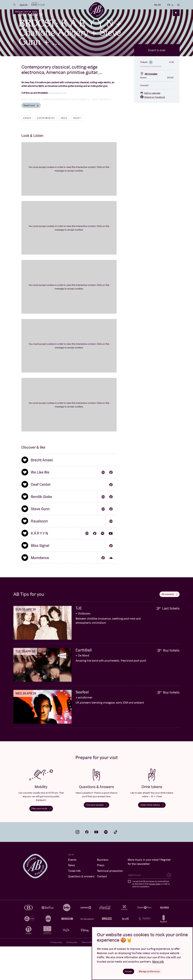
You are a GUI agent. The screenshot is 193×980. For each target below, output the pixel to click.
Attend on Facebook (153, 131)
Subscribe (169, 909)
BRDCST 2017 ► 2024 (26, 12)
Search (179, 5)
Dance (27, 152)
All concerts (170, 628)
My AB (157, 5)
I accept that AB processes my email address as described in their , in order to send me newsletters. (151, 918)
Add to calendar (150, 127)
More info (158, 962)
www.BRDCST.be (58, 126)
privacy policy (155, 917)
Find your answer (96, 838)
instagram (77, 866)
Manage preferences (149, 971)
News (72, 899)
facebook (87, 866)
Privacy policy (56, 976)
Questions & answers (81, 910)
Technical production (110, 904)
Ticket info (74, 904)
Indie (64, 152)
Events (72, 893)
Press (101, 899)
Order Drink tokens (152, 838)
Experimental (46, 152)
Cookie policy (72, 976)
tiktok (116, 866)
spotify (106, 866)
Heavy (77, 152)
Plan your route (41, 842)
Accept (128, 971)
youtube (96, 866)
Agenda (24, 5)
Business (103, 893)
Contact (102, 910)
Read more (31, 139)
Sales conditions (88, 976)
